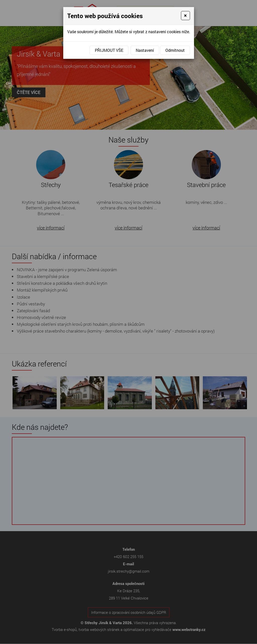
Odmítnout (175, 50)
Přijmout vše (109, 50)
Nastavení (145, 50)
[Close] (185, 16)
